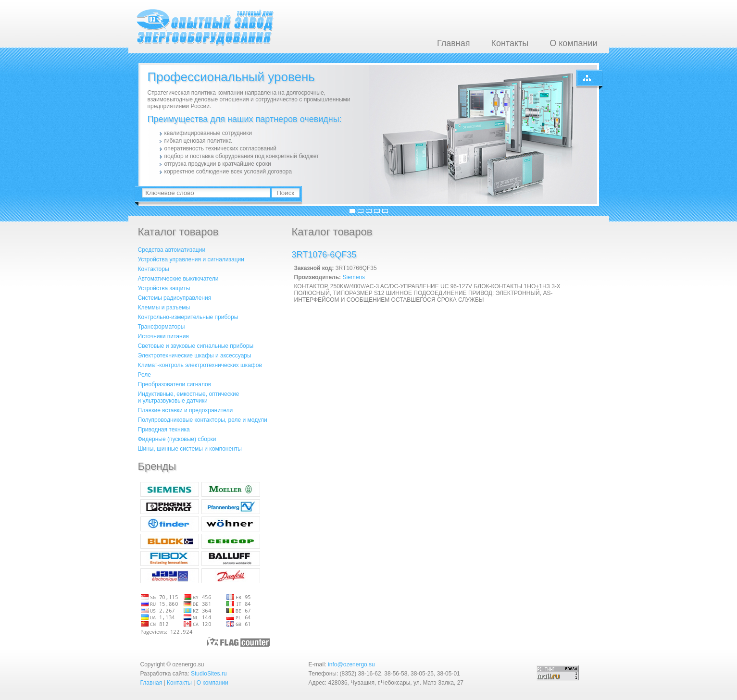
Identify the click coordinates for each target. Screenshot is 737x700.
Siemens (354, 277)
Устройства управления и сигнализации (191, 259)
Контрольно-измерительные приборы (188, 317)
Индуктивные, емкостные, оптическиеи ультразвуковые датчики (189, 397)
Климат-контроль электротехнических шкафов (200, 365)
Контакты (510, 43)
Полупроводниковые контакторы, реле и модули (203, 420)
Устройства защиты (164, 288)
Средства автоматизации (172, 250)
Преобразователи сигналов (175, 384)
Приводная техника (164, 430)
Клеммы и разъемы (164, 307)
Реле (144, 375)
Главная (454, 43)
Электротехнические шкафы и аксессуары (195, 356)
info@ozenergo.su (351, 664)
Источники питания (163, 336)
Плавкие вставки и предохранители (186, 410)
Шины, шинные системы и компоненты (190, 449)
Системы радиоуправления (175, 298)
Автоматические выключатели (178, 279)
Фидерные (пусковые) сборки (177, 439)
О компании (573, 43)
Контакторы (154, 269)
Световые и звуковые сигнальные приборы (196, 346)
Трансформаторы (162, 327)
